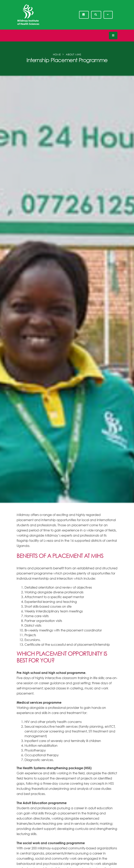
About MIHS (73, 54)
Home (57, 54)
